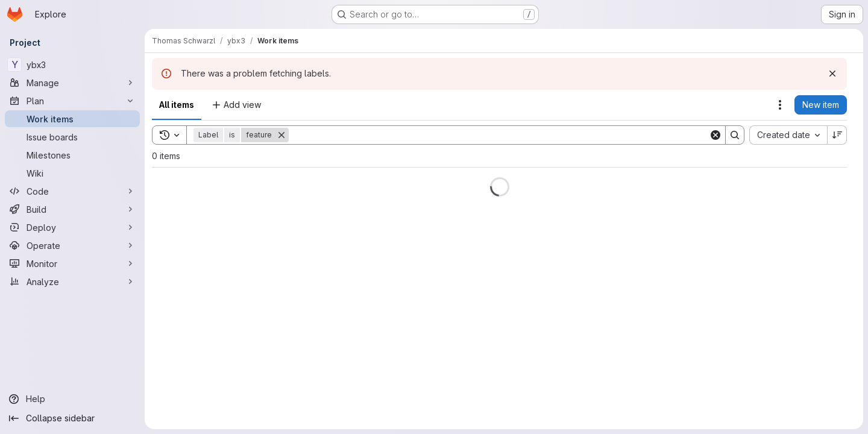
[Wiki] (72, 173)
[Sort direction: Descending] (837, 135)
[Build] (72, 209)
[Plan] (72, 101)
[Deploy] (72, 227)
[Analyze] (72, 281)
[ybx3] (72, 64)
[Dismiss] (832, 74)
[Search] (499, 135)
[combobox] (788, 135)
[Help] (72, 399)
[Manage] (72, 83)
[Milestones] (72, 155)
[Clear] (715, 135)
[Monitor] (72, 263)
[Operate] (72, 245)
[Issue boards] (72, 137)
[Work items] (72, 119)
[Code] (72, 191)
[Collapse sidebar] (72, 418)
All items (177, 105)
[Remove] (281, 135)
